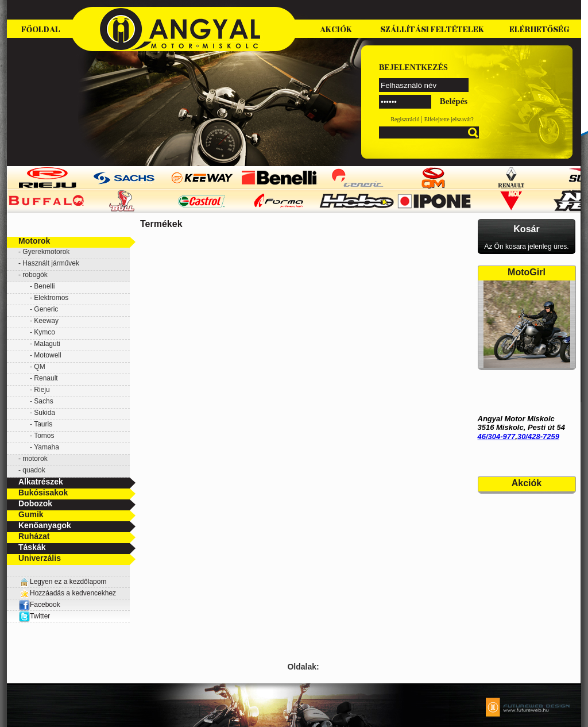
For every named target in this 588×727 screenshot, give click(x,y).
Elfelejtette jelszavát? (449, 119)
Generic (46, 309)
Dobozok (35, 503)
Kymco (45, 332)
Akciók (336, 30)
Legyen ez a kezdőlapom (68, 582)
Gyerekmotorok (46, 252)
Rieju (42, 390)
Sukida (45, 413)
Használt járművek (51, 263)
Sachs (43, 401)
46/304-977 (497, 436)
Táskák (32, 547)
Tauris (43, 424)
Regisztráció (405, 119)
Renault (46, 378)
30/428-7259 (538, 436)
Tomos (44, 436)
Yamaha (47, 447)
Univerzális (40, 558)
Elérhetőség (539, 30)
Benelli (44, 286)
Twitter (40, 616)
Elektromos (51, 298)
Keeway (46, 321)
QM (39, 367)
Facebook (39, 605)
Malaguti (47, 344)
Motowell (47, 355)
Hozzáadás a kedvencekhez (73, 593)
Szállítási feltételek (432, 30)
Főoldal (41, 30)
